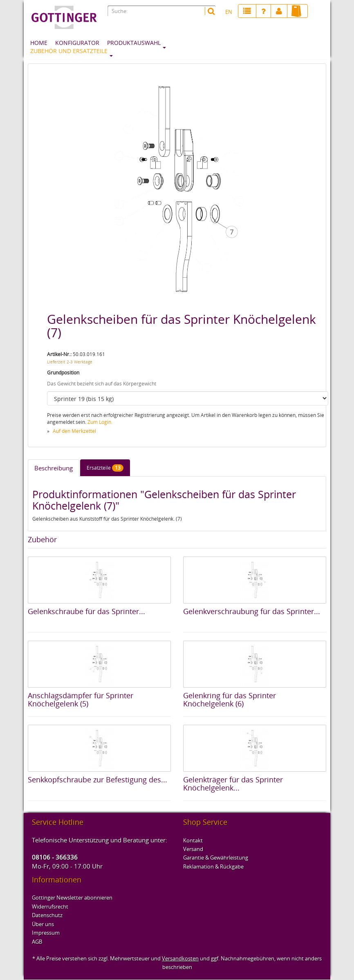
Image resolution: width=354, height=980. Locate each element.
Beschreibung (54, 468)
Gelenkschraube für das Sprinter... (86, 611)
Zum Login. (100, 422)
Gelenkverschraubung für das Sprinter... (252, 611)
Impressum (46, 933)
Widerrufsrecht (50, 906)
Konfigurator (77, 43)
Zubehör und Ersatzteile (69, 51)
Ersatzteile (105, 468)
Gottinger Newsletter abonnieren (72, 898)
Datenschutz (47, 915)
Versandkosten (180, 958)
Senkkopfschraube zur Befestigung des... (97, 780)
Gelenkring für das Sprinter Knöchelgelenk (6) (230, 699)
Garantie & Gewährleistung (216, 857)
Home (39, 43)
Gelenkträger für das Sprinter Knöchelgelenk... (233, 784)
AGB (37, 942)
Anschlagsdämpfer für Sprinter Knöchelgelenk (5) (81, 699)
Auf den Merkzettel (74, 431)
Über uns (43, 924)
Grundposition (63, 373)
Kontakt (193, 840)
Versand (193, 849)
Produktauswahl (134, 43)
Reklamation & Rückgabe (213, 866)
